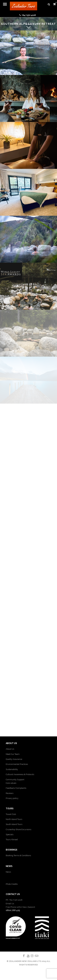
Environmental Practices (17, 764)
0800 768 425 (13, 910)
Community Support (15, 780)
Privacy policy (12, 798)
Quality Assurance (14, 759)
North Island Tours (14, 819)
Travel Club (11, 814)
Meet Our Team (13, 754)
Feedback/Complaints (16, 788)
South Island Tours (14, 824)
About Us (10, 749)
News (8, 872)
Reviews (10, 793)
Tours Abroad (12, 839)
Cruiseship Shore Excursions (18, 829)
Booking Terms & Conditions (18, 855)
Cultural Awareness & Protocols (20, 774)
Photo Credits (12, 884)
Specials (10, 834)
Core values (11, 783)
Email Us (10, 904)
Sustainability (12, 769)
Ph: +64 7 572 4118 (14, 900)
